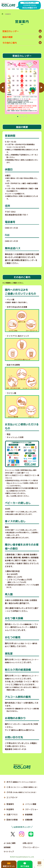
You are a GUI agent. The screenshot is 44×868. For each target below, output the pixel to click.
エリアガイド (12, 797)
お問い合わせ (28, 843)
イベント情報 (31, 804)
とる (22, 787)
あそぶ (21, 782)
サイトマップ (9, 852)
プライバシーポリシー (31, 847)
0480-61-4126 (11, 228)
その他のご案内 (10, 43)
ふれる (21, 792)
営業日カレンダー (11, 31)
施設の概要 (8, 37)
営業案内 (10, 804)
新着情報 (29, 815)
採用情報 (7, 847)
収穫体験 (29, 820)
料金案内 (10, 809)
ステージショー (32, 809)
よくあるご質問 (10, 843)
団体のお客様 (12, 820)
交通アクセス (12, 815)
